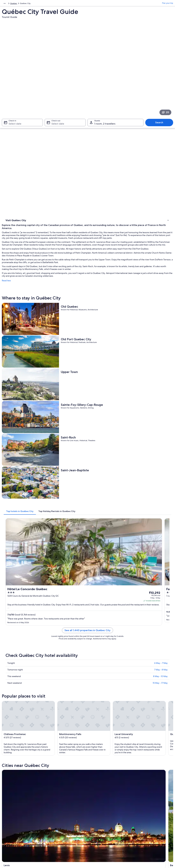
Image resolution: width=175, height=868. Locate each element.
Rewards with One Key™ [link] (58, 831)
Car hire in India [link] (54, 816)
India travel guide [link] (55, 792)
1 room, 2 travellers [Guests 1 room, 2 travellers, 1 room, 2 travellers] (105, 80)
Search (161, 79)
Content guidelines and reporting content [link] (108, 816)
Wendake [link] (94, 709)
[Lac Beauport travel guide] (65, 578)
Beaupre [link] (51, 694)
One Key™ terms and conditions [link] (104, 807)
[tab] (63, 278)
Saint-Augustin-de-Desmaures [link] (63, 715)
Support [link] (137, 792)
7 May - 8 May (161, 391)
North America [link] (8, 4)
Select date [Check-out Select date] (57, 80)
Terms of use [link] (96, 802)
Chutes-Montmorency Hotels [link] (102, 662)
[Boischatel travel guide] (152, 546)
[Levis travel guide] (65, 546)
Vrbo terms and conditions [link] (102, 811)
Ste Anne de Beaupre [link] (58, 700)
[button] (87, 630)
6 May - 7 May (161, 385)
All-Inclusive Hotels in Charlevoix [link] (104, 668)
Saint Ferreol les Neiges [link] (17, 700)
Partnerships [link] (10, 807)
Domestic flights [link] (55, 811)
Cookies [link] (94, 797)
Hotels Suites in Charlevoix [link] (22, 674)
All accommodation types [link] (58, 821)
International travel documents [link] (146, 814)
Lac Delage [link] (52, 709)
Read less (49, 153)
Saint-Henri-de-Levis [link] (15, 715)
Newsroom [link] (10, 811)
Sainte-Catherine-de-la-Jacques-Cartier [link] (150, 702)
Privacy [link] (94, 792)
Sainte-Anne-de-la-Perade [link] (146, 715)
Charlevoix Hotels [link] (97, 674)
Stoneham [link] (9, 709)
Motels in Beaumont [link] (19, 651)
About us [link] (9, 792)
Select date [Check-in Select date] (13, 80)
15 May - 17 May (160, 404)
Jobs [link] (7, 797)
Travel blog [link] (52, 826)
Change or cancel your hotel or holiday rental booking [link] (152, 798)
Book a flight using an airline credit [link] (148, 809)
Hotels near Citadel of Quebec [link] (24, 668)
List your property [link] (12, 802)
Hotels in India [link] (54, 797)
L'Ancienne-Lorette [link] (99, 700)
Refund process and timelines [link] (146, 804)
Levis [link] (6, 694)
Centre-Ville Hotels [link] (97, 656)
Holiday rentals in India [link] (57, 802)
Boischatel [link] (95, 694)
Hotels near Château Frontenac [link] (24, 662)
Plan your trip (168, 4)
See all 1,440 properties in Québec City (109, 355)
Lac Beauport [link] (139, 694)
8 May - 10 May (160, 398)
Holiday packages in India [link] (58, 807)
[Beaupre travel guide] (109, 546)
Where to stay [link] (12, 116)
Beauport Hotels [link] (96, 651)
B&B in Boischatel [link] (18, 656)
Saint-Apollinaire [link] (141, 709)
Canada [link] (20, 4)
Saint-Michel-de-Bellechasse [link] (105, 715)
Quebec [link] (29, 4)
